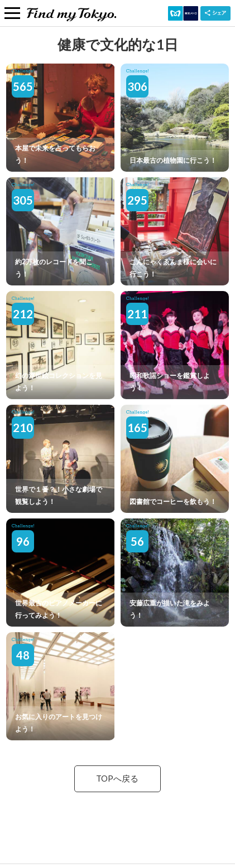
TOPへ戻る (117, 779)
